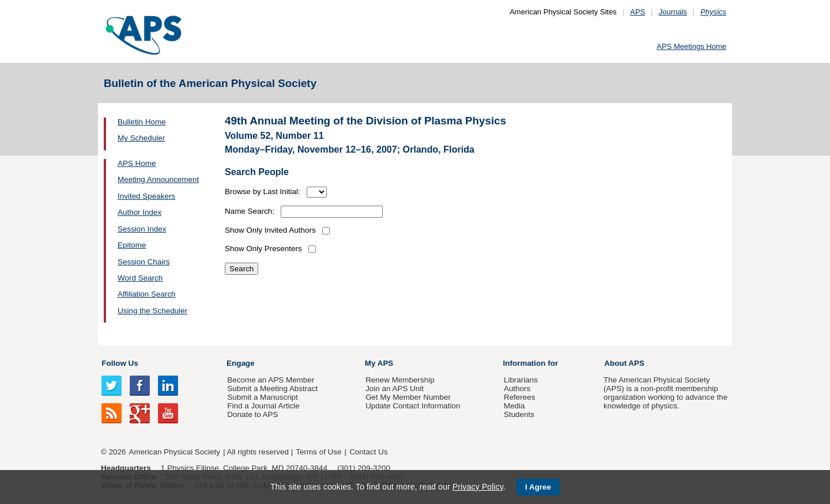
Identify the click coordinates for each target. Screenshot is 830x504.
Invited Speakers (146, 196)
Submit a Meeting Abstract (272, 389)
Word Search (140, 278)
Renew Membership (400, 380)
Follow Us (120, 363)
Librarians (521, 380)
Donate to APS (252, 414)
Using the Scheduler (152, 311)
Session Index (142, 229)
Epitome (132, 245)
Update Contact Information (413, 406)
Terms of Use (318, 452)
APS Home (137, 163)
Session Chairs (144, 262)
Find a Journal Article (263, 406)
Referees (520, 397)
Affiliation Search (147, 294)
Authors (517, 389)
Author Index (139, 212)
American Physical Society (175, 452)
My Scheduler (141, 138)
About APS (624, 363)
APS (637, 12)
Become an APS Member (271, 380)
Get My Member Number (408, 397)
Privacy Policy (478, 487)
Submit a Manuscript (262, 397)
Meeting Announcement (158, 179)
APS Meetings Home (691, 46)
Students (519, 414)
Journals (673, 12)
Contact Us (368, 452)
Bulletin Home (142, 122)
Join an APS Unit (395, 389)
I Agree (538, 487)
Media (514, 406)
